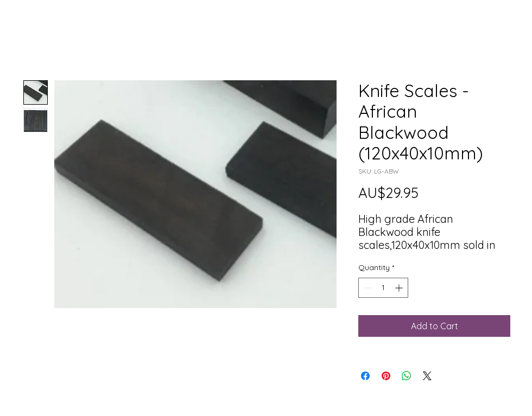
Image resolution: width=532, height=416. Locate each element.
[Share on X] (427, 376)
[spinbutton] (383, 288)
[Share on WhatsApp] (407, 376)
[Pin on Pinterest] (386, 376)
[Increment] (400, 288)
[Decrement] (367, 288)
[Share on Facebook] (365, 376)
